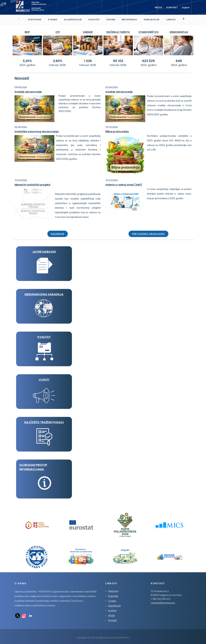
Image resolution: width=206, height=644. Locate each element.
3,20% (27, 59)
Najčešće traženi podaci (44, 420)
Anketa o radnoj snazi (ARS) (124, 183)
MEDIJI (158, 6)
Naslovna (113, 589)
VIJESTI (44, 378)
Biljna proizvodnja (117, 130)
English (186, 6)
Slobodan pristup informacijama (33, 465)
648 (179, 59)
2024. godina (27, 63)
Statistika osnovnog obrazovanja (37, 130)
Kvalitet (112, 609)
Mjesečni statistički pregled (32, 183)
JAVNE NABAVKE (44, 250)
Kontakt (112, 618)
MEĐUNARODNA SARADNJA (44, 292)
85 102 (118, 59)
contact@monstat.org (163, 601)
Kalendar (58, 232)
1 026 (88, 59)
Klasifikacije (114, 604)
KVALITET (44, 335)
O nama (112, 599)
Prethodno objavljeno (148, 232)
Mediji (111, 613)
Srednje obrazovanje (28, 90)
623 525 (149, 59)
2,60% (58, 59)
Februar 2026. (58, 63)
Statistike (113, 594)
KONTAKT (172, 6)
